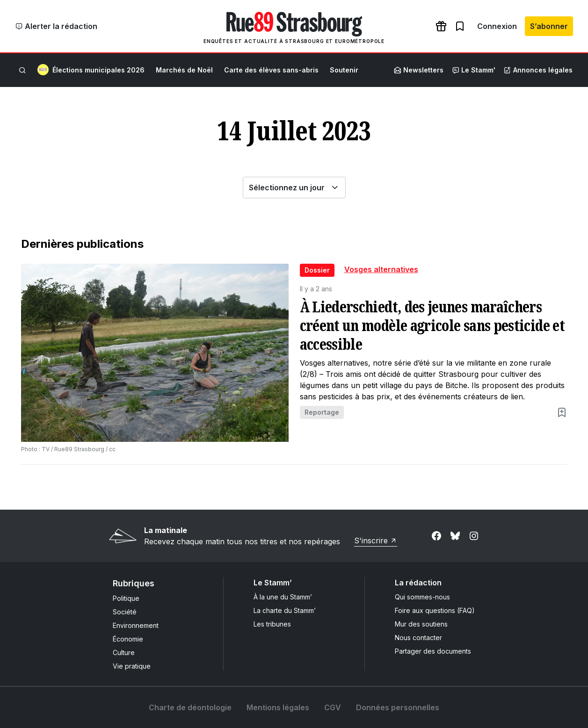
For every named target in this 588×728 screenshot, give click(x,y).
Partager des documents (433, 651)
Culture (124, 652)
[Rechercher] (22, 70)
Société (125, 612)
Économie (128, 639)
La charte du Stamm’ (285, 610)
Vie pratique (132, 666)
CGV (333, 707)
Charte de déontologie (190, 707)
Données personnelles (398, 707)
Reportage (322, 412)
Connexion (497, 26)
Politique (126, 598)
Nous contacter (418, 638)
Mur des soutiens (421, 624)
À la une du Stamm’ (283, 597)
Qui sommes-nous (422, 597)
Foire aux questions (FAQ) (435, 610)
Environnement (136, 625)
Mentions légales (278, 707)
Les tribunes (272, 624)
